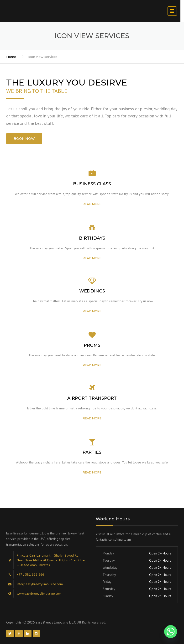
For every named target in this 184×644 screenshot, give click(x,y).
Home (11, 57)
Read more (92, 204)
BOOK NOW (24, 139)
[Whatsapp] (171, 632)
